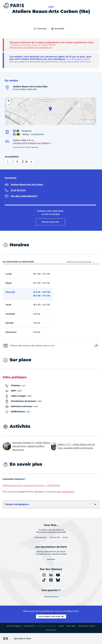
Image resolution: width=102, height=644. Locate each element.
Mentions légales (14, 626)
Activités (58, 29)
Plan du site (51, 630)
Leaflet (74, 124)
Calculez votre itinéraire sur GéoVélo (31, 143)
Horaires (40, 29)
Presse (61, 626)
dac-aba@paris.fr (66, 492)
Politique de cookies (87, 626)
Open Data (71, 626)
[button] (50, 109)
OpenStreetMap (86, 124)
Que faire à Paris (23, 639)
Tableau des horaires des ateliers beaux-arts (32, 346)
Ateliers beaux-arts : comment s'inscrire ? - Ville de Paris (31, 485)
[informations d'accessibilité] (20, 162)
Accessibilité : (40, 626)
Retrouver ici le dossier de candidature (31, 47)
